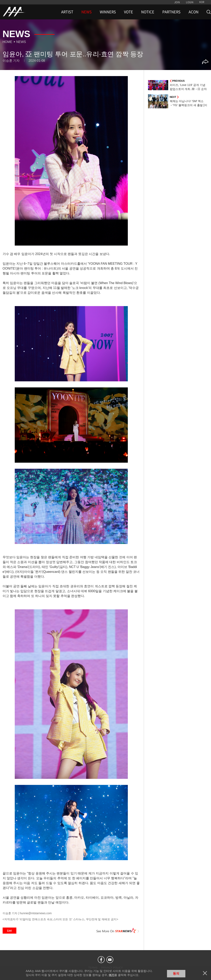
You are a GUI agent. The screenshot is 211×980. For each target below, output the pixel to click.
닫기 (205, 973)
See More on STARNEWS (118, 931)
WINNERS (108, 12)
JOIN (177, 2)
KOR (202, 2)
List (9, 931)
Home (7, 42)
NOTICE (148, 12)
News (21, 42)
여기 (111, 975)
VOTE (129, 12)
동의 (176, 973)
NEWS (87, 12)
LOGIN (190, 2)
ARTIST (67, 12)
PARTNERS (171, 12)
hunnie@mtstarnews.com (36, 913)
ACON (194, 12)
